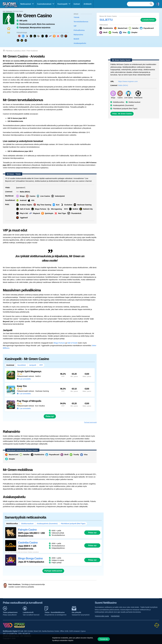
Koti (4, 11)
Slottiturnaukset (27, 524)
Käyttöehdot (115, 616)
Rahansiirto (78, 35)
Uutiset (77, 4)
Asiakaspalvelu (80, 43)
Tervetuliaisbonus (81, 22)
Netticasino (9, 11)
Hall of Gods (72, 343)
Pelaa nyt (50, 416)
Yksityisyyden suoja (102, 616)
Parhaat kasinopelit (90, 422)
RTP (41, 365)
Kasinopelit (62, 4)
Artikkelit (87, 4)
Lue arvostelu (25, 379)
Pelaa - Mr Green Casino (122, 114)
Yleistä (76, 17)
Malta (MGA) (123, 85)
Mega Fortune (59, 343)
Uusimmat (10, 365)
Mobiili (76, 39)
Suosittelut (22, 365)
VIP (75, 26)
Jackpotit (33, 365)
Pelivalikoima (79, 30)
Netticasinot (26, 4)
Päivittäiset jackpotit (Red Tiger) (73, 524)
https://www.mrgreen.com (128, 81)
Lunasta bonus (148, 20)
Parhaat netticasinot (53, 571)
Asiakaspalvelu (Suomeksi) (47, 524)
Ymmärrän (104, 639)
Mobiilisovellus (119, 102)
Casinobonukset (44, 4)
